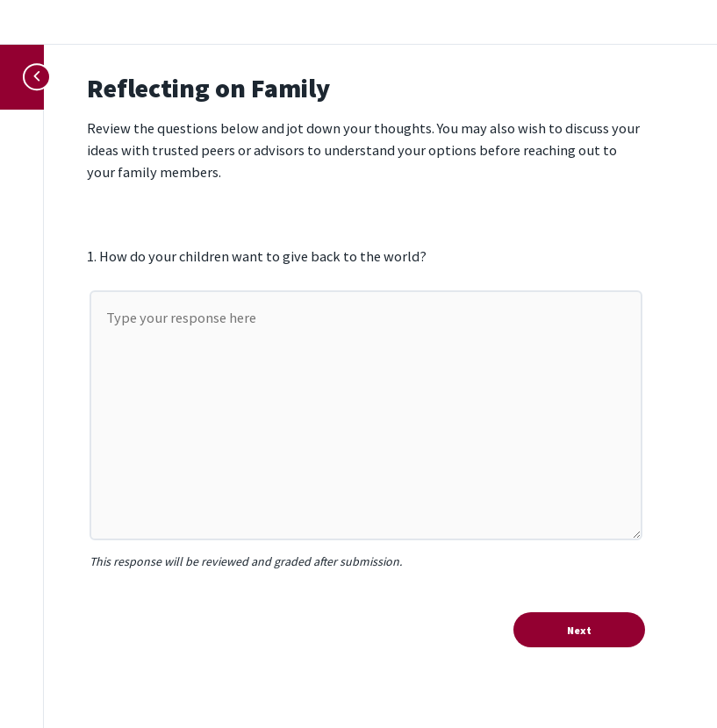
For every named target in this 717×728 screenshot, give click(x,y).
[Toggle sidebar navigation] (29, 77)
